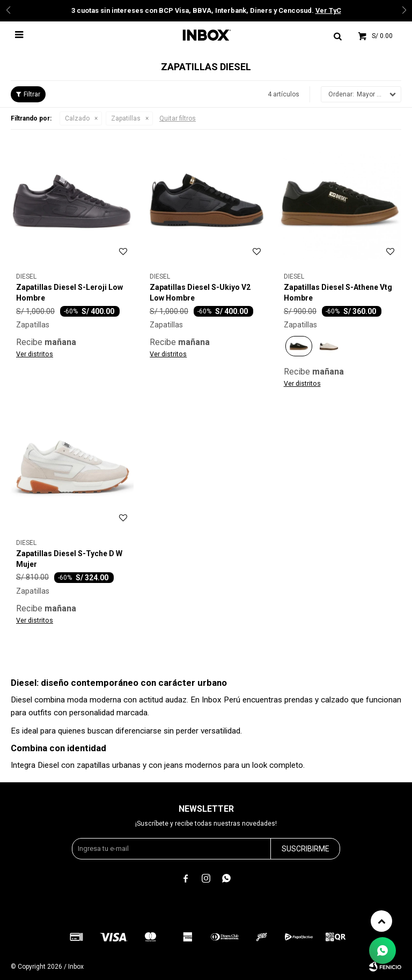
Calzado (77, 118)
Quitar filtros (178, 118)
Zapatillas (126, 118)
